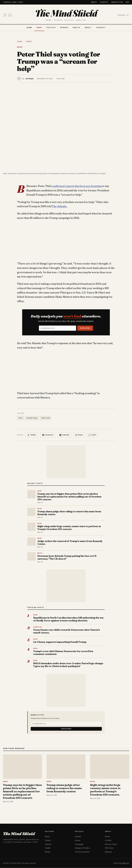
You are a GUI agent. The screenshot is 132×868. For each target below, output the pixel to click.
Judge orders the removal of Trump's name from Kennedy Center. (70, 542)
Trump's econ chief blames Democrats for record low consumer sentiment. (63, 653)
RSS (127, 2)
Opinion (64, 28)
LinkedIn (64, 435)
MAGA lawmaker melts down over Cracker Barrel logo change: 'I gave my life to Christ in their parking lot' (68, 665)
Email (79, 435)
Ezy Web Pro (124, 863)
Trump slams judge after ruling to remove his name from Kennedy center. (69, 513)
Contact (104, 2)
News (39, 28)
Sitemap (108, 852)
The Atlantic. (60, 206)
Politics (51, 28)
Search (123, 15)
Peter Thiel (46, 418)
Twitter (32, 435)
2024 (20, 418)
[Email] (57, 328)
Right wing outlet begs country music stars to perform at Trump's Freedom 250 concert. (69, 528)
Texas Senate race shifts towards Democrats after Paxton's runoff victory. (67, 631)
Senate (78, 837)
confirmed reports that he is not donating (77, 186)
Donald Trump (32, 418)
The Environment (82, 852)
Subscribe (85, 328)
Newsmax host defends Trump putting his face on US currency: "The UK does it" (67, 557)
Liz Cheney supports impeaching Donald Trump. (60, 642)
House (78, 840)
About (94, 2)
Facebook (48, 435)
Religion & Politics (82, 848)
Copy (93, 435)
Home (29, 28)
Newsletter (117, 2)
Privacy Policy (111, 844)
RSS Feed (109, 848)
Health (76, 28)
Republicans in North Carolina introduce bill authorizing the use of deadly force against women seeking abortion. (68, 619)
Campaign (79, 844)
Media (48, 852)
